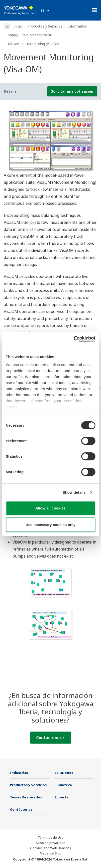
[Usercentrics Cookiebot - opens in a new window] (73, 339)
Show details (74, 492)
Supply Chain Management (30, 35)
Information (77, 26)
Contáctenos (50, 738)
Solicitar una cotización (72, 91)
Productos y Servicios (45, 26)
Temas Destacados (26, 797)
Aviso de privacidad (50, 843)
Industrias (19, 773)
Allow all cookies (50, 508)
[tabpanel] (50, 140)
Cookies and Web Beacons (51, 848)
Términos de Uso (51, 837)
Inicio (18, 26)
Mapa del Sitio (51, 853)
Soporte (61, 797)
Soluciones (64, 773)
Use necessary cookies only (50, 525)
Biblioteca (63, 785)
